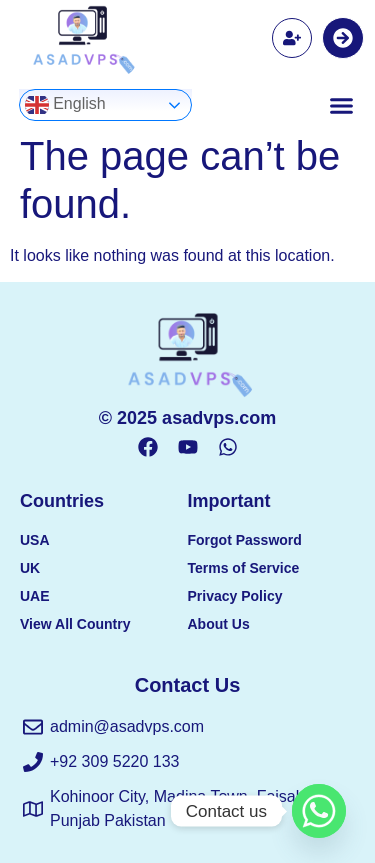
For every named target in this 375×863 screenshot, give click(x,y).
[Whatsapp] (319, 811)
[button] (342, 105)
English (65, 105)
